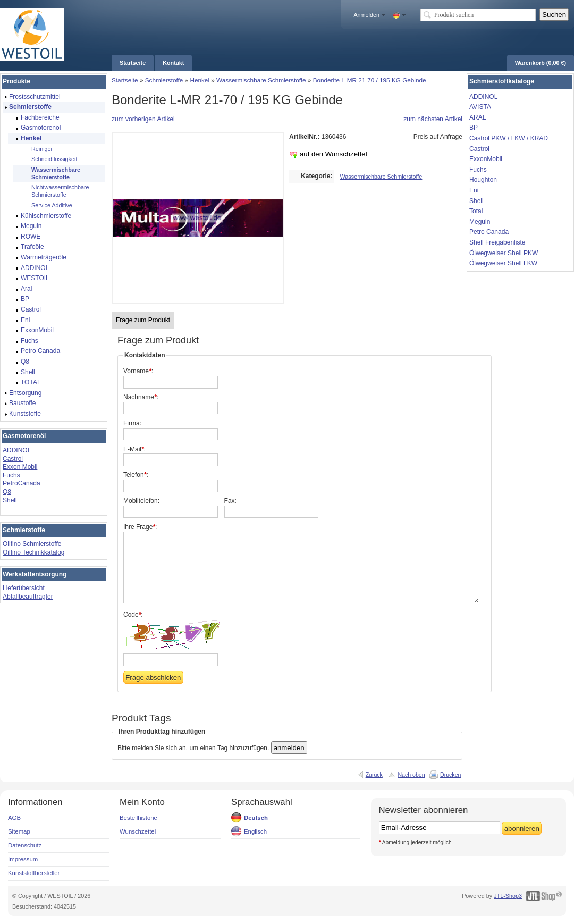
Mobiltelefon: (141, 501)
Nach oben (411, 775)
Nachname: (141, 397)
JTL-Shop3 (508, 896)
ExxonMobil (486, 159)
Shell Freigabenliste (497, 242)
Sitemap (19, 831)
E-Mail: (134, 449)
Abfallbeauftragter (28, 597)
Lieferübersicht (24, 588)
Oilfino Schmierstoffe (32, 544)
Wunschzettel (138, 831)
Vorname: (138, 371)
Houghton (483, 180)
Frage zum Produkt (143, 320)
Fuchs (11, 475)
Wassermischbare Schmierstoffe (261, 80)
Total (476, 211)
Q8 (7, 492)
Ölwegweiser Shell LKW (503, 263)
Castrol (13, 459)
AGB (14, 818)
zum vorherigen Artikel (143, 119)
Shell (10, 500)
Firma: (132, 423)
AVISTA (480, 107)
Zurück (374, 775)
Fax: (230, 501)
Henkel (200, 80)
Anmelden (366, 15)
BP (474, 128)
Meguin (480, 222)
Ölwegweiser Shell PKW (504, 253)
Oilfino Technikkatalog (34, 552)
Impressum (23, 859)
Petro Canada (489, 232)
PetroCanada (22, 483)
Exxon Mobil (20, 467)
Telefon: (136, 475)
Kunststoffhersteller (34, 873)
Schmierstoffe (164, 80)
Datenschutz (25, 845)
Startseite (125, 80)
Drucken (450, 775)
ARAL (478, 117)
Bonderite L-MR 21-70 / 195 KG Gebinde (370, 80)
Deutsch (256, 818)
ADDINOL (18, 450)
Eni (474, 190)
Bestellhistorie (138, 818)
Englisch (255, 831)
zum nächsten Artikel (433, 119)
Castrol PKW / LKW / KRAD (509, 138)
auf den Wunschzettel (334, 154)
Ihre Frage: (140, 527)
